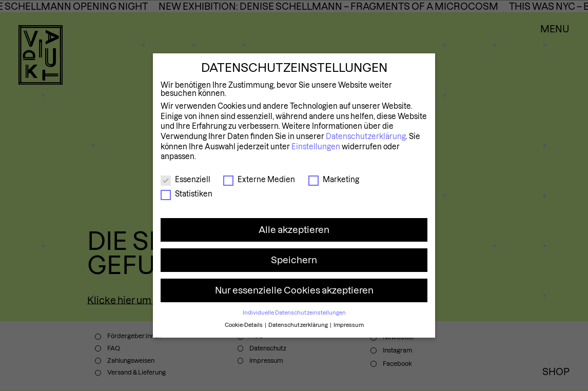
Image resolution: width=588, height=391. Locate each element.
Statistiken (187, 194)
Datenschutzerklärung (366, 136)
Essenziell (185, 180)
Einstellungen (316, 147)
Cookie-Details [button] (244, 325)
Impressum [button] (349, 325)
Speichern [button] (294, 260)
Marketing (334, 180)
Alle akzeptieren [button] (294, 230)
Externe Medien (259, 180)
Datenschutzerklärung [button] (299, 325)
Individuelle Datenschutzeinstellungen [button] (294, 312)
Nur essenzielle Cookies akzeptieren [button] (294, 290)
